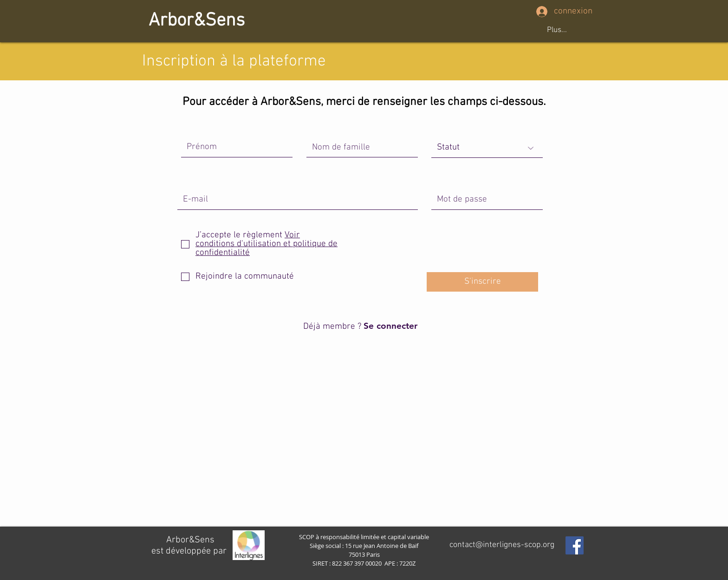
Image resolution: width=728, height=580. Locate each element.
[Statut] (487, 148)
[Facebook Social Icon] (575, 545)
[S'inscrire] (482, 282)
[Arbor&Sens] (197, 21)
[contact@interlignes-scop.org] (502, 545)
